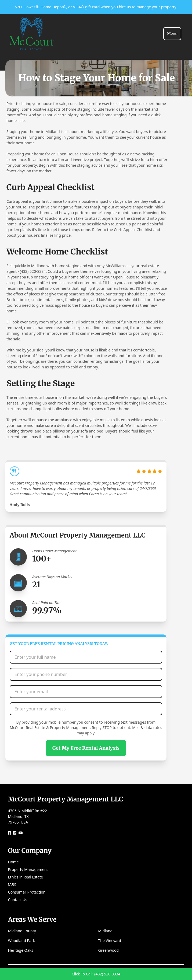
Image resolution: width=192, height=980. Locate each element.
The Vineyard (110, 941)
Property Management (28, 869)
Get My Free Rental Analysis (86, 748)
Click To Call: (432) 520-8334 (96, 974)
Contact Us (18, 900)
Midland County (22, 931)
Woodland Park (21, 941)
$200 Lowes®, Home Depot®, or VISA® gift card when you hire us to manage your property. (96, 7)
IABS (12, 885)
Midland (106, 931)
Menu (172, 34)
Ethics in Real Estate (26, 877)
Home (13, 862)
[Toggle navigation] (172, 34)
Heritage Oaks (21, 950)
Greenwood (109, 950)
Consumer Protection (27, 892)
